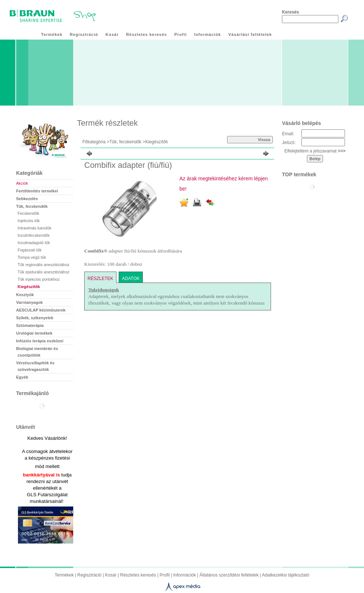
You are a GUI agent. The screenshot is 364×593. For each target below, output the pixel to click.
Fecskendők (28, 213)
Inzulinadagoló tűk (34, 243)
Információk (185, 575)
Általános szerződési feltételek (229, 575)
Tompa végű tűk (32, 257)
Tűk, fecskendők (125, 142)
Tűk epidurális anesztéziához (44, 272)
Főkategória (94, 142)
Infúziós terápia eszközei (40, 341)
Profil (165, 575)
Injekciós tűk (29, 221)
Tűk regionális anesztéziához (44, 265)
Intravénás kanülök (34, 228)
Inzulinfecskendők (34, 235)
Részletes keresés (138, 575)
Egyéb (22, 377)
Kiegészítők (29, 287)
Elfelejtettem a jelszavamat (315, 151)
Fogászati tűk (29, 250)
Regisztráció (89, 575)
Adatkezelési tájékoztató (285, 575)
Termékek (64, 575)
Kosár (111, 575)
